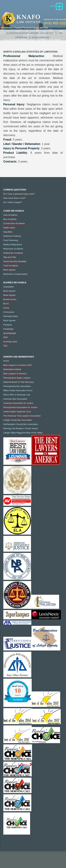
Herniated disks (11, 316)
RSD (6, 337)
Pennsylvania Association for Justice (20, 407)
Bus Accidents (10, 219)
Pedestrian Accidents (13, 253)
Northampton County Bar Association (21, 424)
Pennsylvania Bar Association (17, 386)
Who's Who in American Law (17, 395)
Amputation (9, 287)
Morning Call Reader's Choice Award (21, 429)
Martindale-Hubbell (12, 369)
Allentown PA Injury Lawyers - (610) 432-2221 (30, 33)
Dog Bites (8, 232)
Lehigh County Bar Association (18, 420)
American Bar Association (15, 399)
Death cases (9, 228)
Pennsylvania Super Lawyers (17, 378)
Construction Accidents (14, 224)
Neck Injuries (9, 321)
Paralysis (8, 325)
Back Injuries (9, 291)
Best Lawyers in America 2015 (18, 365)
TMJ (5, 346)
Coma (6, 308)
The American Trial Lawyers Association (22, 416)
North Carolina (40, 37)
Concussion (9, 312)
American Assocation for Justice (18, 403)
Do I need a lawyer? (13, 202)
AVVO (6, 361)
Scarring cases (10, 342)
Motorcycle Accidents (13, 249)
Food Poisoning (11, 240)
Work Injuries (10, 270)
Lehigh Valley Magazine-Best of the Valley (23, 433)
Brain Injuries (10, 295)
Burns (6, 304)
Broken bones (10, 299)
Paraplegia (8, 329)
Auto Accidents (10, 215)
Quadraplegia (10, 333)
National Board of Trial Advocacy (19, 382)
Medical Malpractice (13, 245)
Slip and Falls (10, 257)
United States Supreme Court (17, 412)
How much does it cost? (15, 198)
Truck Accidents (11, 266)
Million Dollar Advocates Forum (18, 391)
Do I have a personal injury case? (19, 194)
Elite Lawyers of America (15, 374)
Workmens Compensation (15, 274)
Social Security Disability (15, 261)
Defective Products (12, 236)
